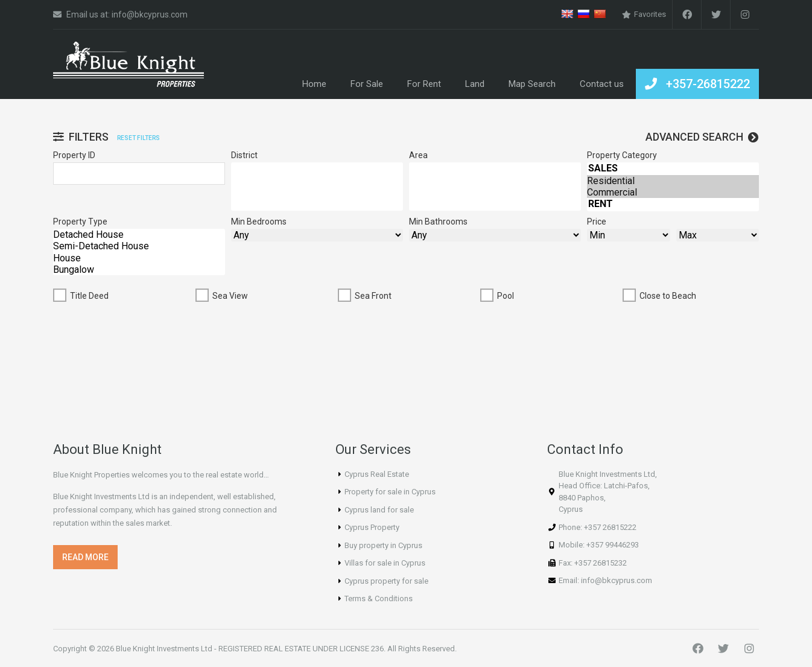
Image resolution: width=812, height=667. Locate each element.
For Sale (367, 84)
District (244, 155)
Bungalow (139, 270)
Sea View (230, 296)
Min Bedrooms (259, 222)
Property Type (80, 222)
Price (597, 222)
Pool (506, 296)
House (139, 258)
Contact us (602, 84)
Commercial (673, 192)
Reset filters (138, 138)
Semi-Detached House (139, 246)
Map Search (532, 84)
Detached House (139, 235)
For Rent (424, 84)
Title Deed (89, 296)
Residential (673, 181)
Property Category (622, 155)
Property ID (74, 155)
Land (475, 84)
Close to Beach (668, 296)
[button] (85, 557)
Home (314, 84)
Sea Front (373, 296)
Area (418, 155)
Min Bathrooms (438, 222)
